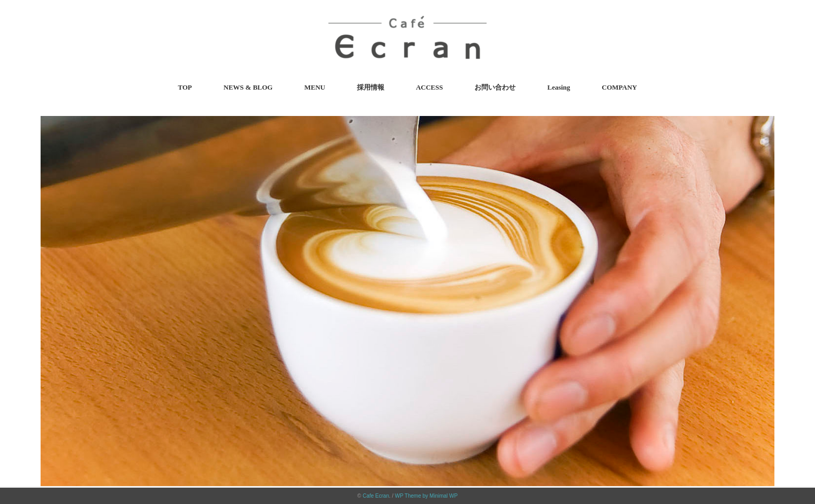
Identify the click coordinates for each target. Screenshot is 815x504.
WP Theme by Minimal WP (426, 496)
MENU (315, 87)
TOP (185, 87)
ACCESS (429, 87)
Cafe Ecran (376, 496)
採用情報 (371, 87)
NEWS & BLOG (248, 87)
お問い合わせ (495, 87)
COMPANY (620, 87)
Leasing (559, 87)
